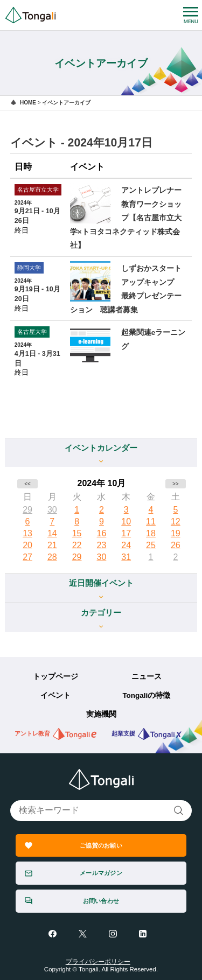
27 (27, 557)
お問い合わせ (101, 901)
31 (126, 557)
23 (102, 545)
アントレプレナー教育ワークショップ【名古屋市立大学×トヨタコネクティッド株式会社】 (126, 218)
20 (27, 545)
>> (176, 484)
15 (77, 533)
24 (126, 545)
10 (126, 521)
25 (151, 545)
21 (52, 545)
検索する (179, 811)
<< (27, 484)
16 (102, 533)
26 (176, 545)
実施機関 (101, 714)
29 (27, 510)
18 (151, 533)
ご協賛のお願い (101, 845)
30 (52, 510)
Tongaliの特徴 (146, 695)
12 (176, 521)
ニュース (147, 677)
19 (176, 533)
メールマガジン (101, 873)
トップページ (55, 677)
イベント (55, 695)
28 (52, 557)
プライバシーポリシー (98, 962)
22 (77, 545)
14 (52, 533)
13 (27, 533)
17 (126, 533)
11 (151, 521)
